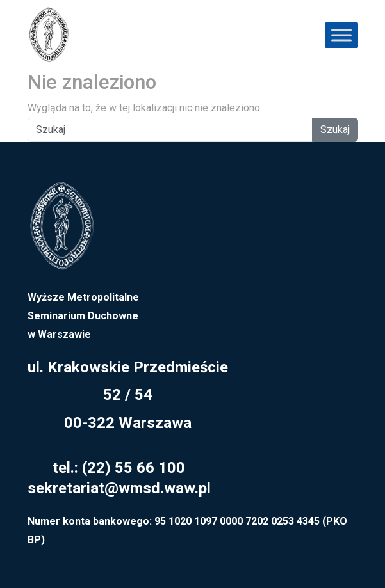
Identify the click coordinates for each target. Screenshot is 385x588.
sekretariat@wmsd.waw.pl (119, 488)
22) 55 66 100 (136, 468)
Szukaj (335, 130)
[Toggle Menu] (341, 35)
